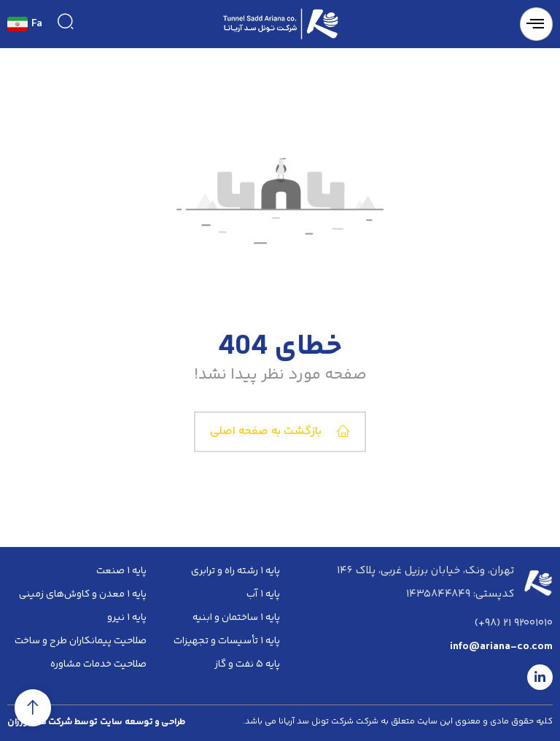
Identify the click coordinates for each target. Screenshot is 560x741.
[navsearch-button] (66, 22)
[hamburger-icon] (536, 24)
